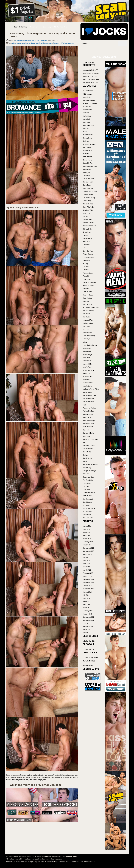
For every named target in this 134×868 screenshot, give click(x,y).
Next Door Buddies (89, 395)
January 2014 (87, 545)
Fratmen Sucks (88, 273)
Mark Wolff (86, 358)
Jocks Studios (88, 333)
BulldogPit (86, 173)
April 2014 (86, 536)
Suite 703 (86, 474)
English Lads (87, 238)
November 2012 (88, 583)
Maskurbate (87, 361)
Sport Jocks (87, 452)
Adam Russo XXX (89, 100)
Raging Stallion (88, 414)
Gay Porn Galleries (89, 282)
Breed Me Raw (88, 163)
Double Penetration (89, 226)
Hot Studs (86, 317)
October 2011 (87, 623)
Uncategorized (88, 499)
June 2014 (86, 529)
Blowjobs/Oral (88, 157)
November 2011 (88, 620)
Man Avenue (87, 348)
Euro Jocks (87, 242)
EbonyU (86, 235)
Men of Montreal (88, 370)
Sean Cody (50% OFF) (91, 80)
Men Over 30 (87, 377)
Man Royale (87, 351)
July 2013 (86, 557)
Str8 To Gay (36, 41)
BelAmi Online (88, 135)
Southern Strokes (89, 446)
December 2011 (88, 617)
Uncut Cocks (87, 502)
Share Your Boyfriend (90, 439)
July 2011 (86, 633)
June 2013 (86, 561)
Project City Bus (88, 411)
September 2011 (89, 627)
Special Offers (88, 449)
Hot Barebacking (89, 311)
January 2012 (87, 614)
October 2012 (87, 586)
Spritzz (85, 455)
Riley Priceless (88, 427)
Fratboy (85, 264)
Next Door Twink (88, 402)
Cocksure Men (88, 182)
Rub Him (86, 430)
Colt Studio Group (89, 198)
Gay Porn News (88, 286)
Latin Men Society (89, 336)
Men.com (56, 43)
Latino (85, 342)
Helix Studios (87, 304)
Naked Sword (87, 392)
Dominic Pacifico (89, 223)
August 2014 (87, 526)
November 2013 (88, 551)
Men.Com (28, 41)
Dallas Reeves (88, 204)
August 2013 (87, 554)
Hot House (86, 314)
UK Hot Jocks (87, 496)
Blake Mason (87, 151)
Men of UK (86, 373)
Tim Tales (86, 486)
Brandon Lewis (30, 43)
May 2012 (86, 601)
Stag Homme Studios (90, 464)
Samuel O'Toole (88, 433)
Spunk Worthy (88, 458)
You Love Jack (88, 518)
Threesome (43, 41)
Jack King (39, 43)
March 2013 (87, 570)
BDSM (85, 132)
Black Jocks (87, 147)
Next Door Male (88, 399)
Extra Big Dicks (88, 251)
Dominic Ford (87, 220)
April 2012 (86, 605)
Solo (84, 443)
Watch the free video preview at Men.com (35, 785)
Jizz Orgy (86, 329)
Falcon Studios (88, 254)
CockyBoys (87, 185)
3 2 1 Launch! (87, 94)
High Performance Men (91, 308)
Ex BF (85, 248)
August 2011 (87, 630)
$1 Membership (20, 41)
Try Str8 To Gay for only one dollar (23, 208)
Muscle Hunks (88, 383)
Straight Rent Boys (89, 471)
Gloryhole (86, 289)
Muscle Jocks (87, 386)
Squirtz (85, 461)
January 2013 (87, 576)
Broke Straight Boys (90, 166)
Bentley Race (87, 138)
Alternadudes (87, 110)
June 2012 (86, 598)
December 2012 (88, 579)
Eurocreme (87, 245)
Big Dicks (86, 141)
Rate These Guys (89, 421)
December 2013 (88, 548)
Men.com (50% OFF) (90, 76)
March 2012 (87, 608)
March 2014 (87, 539)
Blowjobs (86, 154)
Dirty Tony (86, 213)
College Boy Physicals (90, 191)
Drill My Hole (87, 229)
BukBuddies (87, 169)
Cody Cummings (89, 188)
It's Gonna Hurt (88, 323)
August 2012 (87, 592)
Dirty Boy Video (88, 210)
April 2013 (86, 567)
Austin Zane (87, 116)
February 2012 (88, 611)
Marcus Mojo (87, 355)
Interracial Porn (88, 320)
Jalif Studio (87, 326)
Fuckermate (87, 279)
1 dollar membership (18, 43)
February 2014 (88, 542)
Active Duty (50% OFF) (91, 73)
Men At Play (87, 367)
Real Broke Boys (89, 424)
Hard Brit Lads (88, 295)
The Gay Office (88, 480)
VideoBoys (86, 505)
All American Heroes (90, 103)
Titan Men (86, 490)
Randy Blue (87, 417)
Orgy (84, 405)
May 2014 (86, 532)
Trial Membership (89, 493)
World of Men (87, 512)
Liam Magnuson (48, 43)
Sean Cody (87, 436)
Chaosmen (86, 176)
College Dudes (88, 195)
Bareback (86, 129)
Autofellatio (87, 119)
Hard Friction (87, 298)
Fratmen (86, 270)
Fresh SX (86, 276)
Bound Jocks (87, 160)
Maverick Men (88, 364)
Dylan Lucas (87, 232)
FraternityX (87, 267)
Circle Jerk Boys (88, 179)
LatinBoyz (86, 339)
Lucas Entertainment (90, 345)
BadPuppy (86, 122)
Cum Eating (87, 201)
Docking (86, 216)
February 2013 (88, 573)
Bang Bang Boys (89, 125)
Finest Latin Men (89, 257)
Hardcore (86, 301)
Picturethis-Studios (89, 408)
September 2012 (89, 589)
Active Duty (87, 97)
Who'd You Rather (89, 508)
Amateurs (86, 113)
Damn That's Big (88, 207)
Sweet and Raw (88, 477)
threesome (71, 43)
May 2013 (86, 564)
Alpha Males (87, 107)
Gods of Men (87, 292)
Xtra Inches (87, 515)
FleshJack (86, 260)
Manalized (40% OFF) (90, 70)
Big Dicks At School (90, 144)
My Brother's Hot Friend (91, 389)
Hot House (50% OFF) (90, 83)
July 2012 (86, 595)
